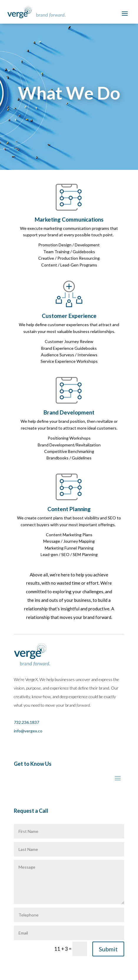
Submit (108, 949)
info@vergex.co (28, 731)
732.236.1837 (26, 722)
